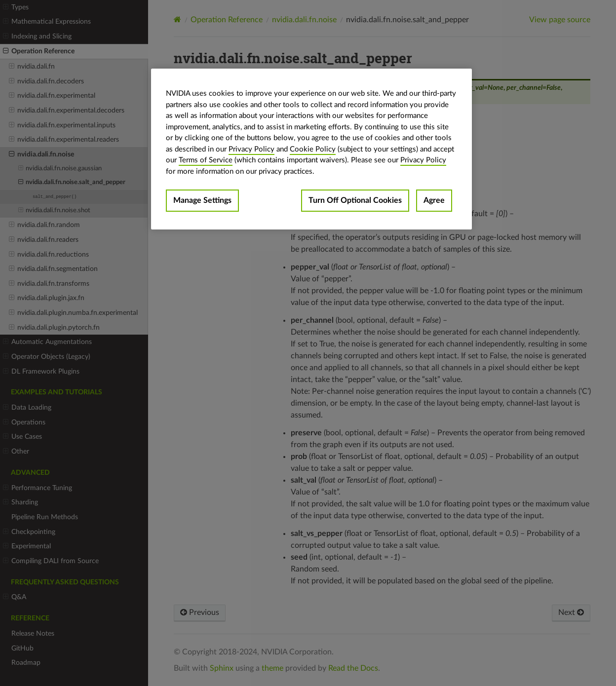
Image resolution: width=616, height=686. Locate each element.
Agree (434, 200)
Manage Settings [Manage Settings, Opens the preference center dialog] (202, 200)
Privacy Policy (251, 149)
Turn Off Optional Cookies (355, 200)
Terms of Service (206, 160)
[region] (311, 149)
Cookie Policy (313, 149)
